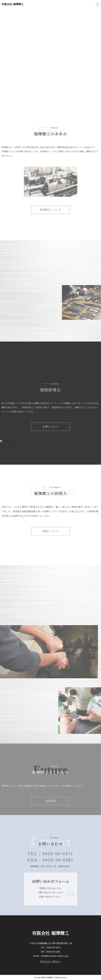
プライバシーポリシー (50, 961)
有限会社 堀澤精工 (13, 4)
